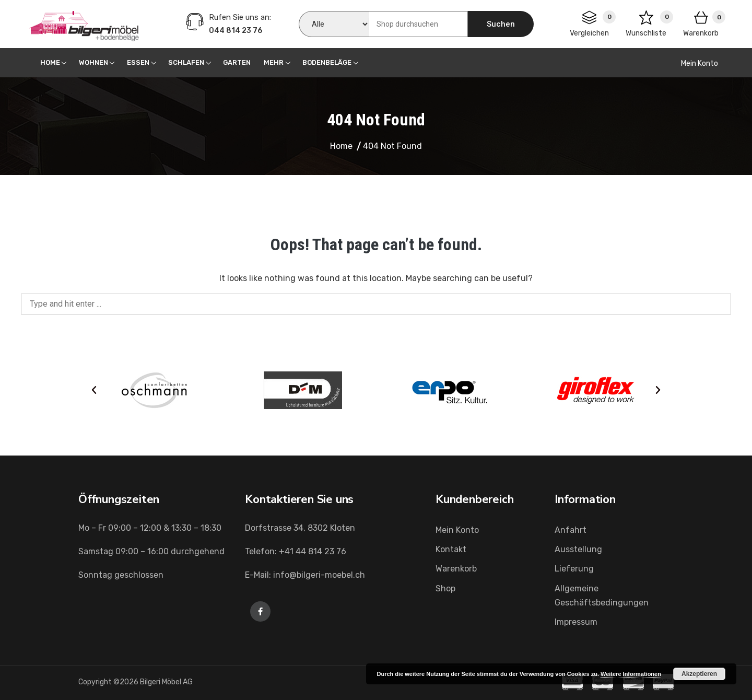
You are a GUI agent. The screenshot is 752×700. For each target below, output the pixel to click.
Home (50, 62)
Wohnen (93, 62)
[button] (94, 390)
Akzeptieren (699, 674)
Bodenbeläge (327, 62)
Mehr (274, 62)
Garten (237, 62)
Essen (138, 62)
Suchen (501, 24)
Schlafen (186, 62)
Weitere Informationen (631, 674)
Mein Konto (700, 63)
